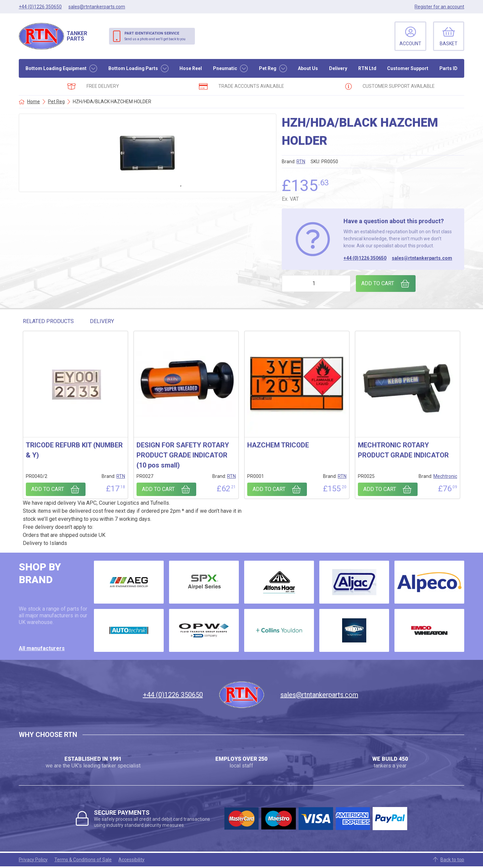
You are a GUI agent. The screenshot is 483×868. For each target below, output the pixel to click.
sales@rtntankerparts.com (422, 258)
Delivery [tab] (102, 321)
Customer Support (408, 68)
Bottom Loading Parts (133, 68)
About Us (308, 68)
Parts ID (448, 68)
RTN (301, 162)
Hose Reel (191, 68)
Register (439, 7)
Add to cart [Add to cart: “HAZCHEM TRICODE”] (269, 489)
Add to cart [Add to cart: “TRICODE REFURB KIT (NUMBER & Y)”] (48, 489)
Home (34, 102)
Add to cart (378, 283)
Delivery (338, 68)
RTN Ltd (367, 68)
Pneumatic (225, 68)
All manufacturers (42, 648)
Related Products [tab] (48, 321)
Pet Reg (268, 68)
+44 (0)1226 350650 (365, 258)
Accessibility (131, 860)
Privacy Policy (33, 860)
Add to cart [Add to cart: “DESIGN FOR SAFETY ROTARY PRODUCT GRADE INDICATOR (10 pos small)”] (158, 489)
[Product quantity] (316, 284)
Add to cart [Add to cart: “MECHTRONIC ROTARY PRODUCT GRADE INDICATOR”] (380, 489)
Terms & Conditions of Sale (83, 860)
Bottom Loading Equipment (56, 68)
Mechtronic (445, 476)
